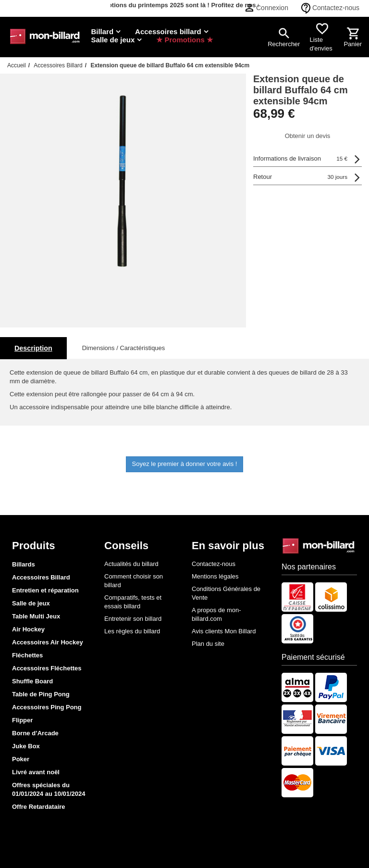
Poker (21, 759)
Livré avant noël (36, 772)
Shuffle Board (32, 681)
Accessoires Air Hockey (48, 642)
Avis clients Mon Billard (224, 631)
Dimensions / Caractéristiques (124, 348)
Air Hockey (28, 629)
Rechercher (284, 44)
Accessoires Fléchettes (47, 668)
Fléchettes (27, 655)
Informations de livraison (300, 159)
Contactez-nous (336, 8)
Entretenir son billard (133, 619)
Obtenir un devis (308, 136)
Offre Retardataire (39, 807)
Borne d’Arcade (35, 733)
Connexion (272, 8)
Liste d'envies (321, 44)
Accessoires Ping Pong (47, 707)
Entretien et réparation (45, 590)
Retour (300, 177)
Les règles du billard (132, 631)
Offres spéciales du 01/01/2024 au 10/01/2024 (49, 789)
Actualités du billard (131, 564)
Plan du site (208, 644)
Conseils (126, 546)
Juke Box (26, 746)
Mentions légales (215, 576)
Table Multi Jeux (36, 616)
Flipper (22, 720)
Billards (24, 564)
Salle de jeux (31, 603)
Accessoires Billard (41, 577)
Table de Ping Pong (41, 694)
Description (33, 348)
